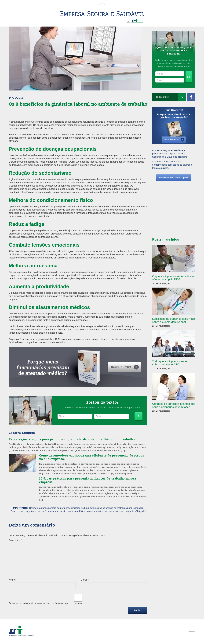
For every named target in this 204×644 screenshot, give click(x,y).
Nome (13, 580)
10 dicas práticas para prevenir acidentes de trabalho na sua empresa (87, 480)
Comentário (15, 540)
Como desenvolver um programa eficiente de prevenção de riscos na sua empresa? (92, 457)
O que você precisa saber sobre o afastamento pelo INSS (173, 278)
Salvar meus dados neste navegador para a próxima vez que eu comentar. (46, 603)
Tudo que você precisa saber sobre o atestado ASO (170, 363)
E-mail (85, 580)
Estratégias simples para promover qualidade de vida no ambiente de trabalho (72, 439)
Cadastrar (138, 417)
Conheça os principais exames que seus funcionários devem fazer (174, 405)
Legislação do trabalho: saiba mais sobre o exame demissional (173, 320)
